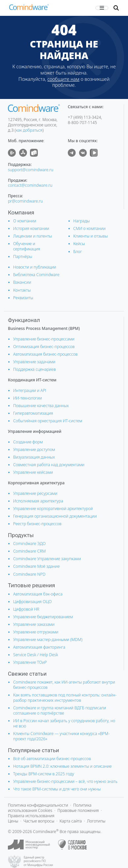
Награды (82, 221)
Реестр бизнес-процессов (37, 524)
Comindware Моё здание (36, 566)
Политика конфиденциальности (38, 805)
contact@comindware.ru (30, 185)
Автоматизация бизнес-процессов (45, 354)
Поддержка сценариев (35, 369)
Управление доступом (34, 450)
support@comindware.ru (31, 170)
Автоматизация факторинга (39, 647)
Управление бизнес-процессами (44, 339)
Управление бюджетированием (43, 617)
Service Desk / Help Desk (36, 655)
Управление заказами (34, 624)
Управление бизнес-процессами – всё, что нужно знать (65, 781)
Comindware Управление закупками (47, 559)
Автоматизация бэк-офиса (38, 594)
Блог (78, 252)
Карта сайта (71, 821)
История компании (31, 228)
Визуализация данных (34, 457)
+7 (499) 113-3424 (84, 117)
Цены (13, 821)
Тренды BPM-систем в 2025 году (44, 774)
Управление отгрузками (36, 632)
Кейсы (79, 244)
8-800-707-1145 (82, 123)
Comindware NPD (29, 574)
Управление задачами (34, 362)
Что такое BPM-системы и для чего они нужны (57, 789)
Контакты (22, 290)
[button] (116, 8)
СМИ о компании (90, 228)
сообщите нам (63, 79)
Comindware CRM (29, 551)
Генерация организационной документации (55, 516)
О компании (25, 221)
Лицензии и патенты (33, 236)
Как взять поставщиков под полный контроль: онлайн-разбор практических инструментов (65, 698)
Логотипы (96, 821)
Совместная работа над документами (49, 465)
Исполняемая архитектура (38, 501)
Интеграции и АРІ (30, 390)
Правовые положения (78, 810)
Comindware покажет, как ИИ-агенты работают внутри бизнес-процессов (64, 685)
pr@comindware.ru (25, 201)
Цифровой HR (26, 609)
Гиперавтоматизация (33, 413)
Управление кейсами (33, 472)
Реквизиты (23, 298)
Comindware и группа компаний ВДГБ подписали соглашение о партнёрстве (60, 710)
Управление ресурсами (35, 493)
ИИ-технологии (27, 398)
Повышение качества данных (41, 406)
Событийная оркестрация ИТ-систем (48, 421)
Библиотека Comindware (36, 275)
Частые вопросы (39, 821)
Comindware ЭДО (29, 544)
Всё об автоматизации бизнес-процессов (52, 759)
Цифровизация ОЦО (32, 602)
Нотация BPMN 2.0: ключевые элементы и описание (62, 766)
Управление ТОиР (30, 662)
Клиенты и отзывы (91, 236)
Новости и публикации (35, 267)
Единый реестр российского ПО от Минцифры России (38, 861)
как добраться (29, 130)
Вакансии (22, 282)
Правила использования (31, 816)
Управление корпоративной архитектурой (53, 509)
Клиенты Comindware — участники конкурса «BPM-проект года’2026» (61, 736)
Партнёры (23, 257)
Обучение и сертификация (27, 246)
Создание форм (28, 442)
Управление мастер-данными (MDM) (48, 640)
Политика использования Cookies (50, 808)
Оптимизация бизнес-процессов (44, 347)
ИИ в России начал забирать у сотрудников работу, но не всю (64, 723)
